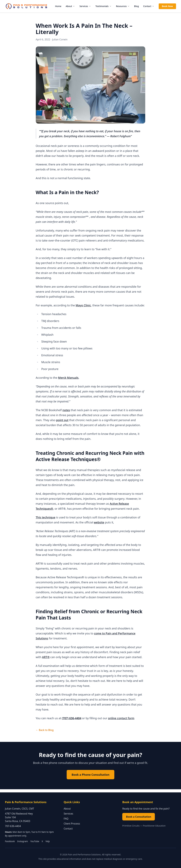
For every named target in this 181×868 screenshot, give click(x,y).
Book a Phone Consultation (90, 775)
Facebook (10, 841)
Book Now (167, 6)
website (99, 522)
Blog (136, 6)
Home (58, 6)
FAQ (66, 819)
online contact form (121, 718)
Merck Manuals (68, 378)
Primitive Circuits (131, 826)
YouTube (35, 841)
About (70, 6)
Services (85, 6)
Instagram (23, 841)
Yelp (48, 841)
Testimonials (104, 6)
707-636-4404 (13, 826)
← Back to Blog (45, 730)
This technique (45, 517)
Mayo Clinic (83, 305)
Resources (123, 6)
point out (62, 420)
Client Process (72, 824)
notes (66, 410)
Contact (149, 6)
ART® (46, 657)
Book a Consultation (139, 817)
